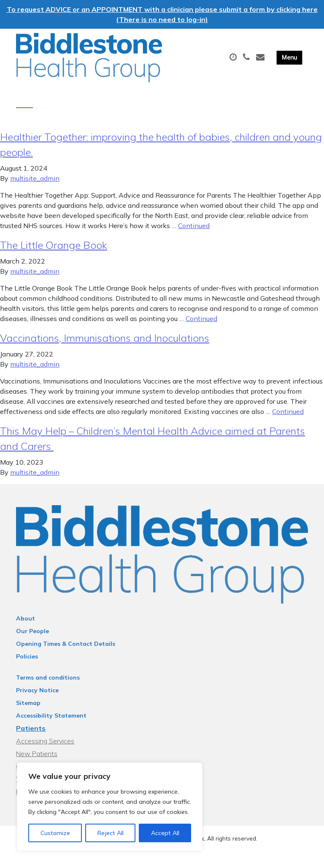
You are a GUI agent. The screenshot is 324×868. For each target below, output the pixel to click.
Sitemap (28, 711)
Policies (27, 664)
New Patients (37, 762)
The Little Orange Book (54, 253)
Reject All (111, 833)
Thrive (192, 855)
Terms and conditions (48, 686)
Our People (32, 639)
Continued (194, 234)
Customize (55, 833)
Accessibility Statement (51, 724)
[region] (110, 807)
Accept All (165, 833)
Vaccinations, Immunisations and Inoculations (105, 346)
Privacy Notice (37, 698)
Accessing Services (45, 749)
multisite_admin (35, 186)
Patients (31, 736)
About (26, 626)
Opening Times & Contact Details (66, 652)
